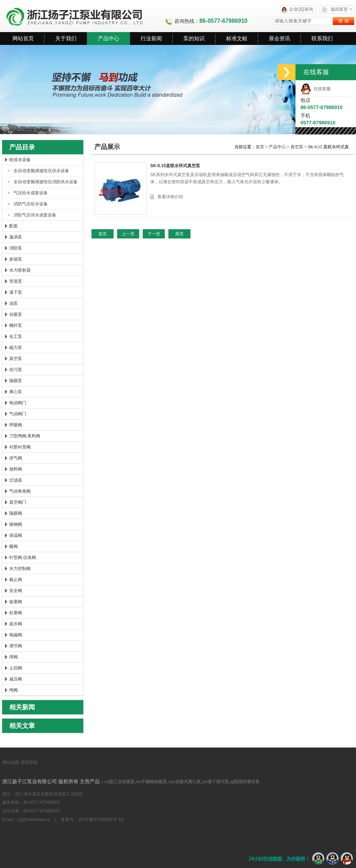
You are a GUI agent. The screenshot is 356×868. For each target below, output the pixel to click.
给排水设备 (20, 160)
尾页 (179, 234)
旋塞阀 (16, 602)
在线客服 (316, 89)
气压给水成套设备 (31, 193)
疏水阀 (16, 624)
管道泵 (16, 281)
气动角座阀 (20, 491)
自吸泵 (16, 314)
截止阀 (16, 580)
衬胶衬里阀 (20, 447)
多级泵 (16, 259)
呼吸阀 (16, 425)
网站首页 (23, 38)
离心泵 (16, 392)
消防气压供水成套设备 (35, 215)
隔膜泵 (16, 381)
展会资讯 (279, 38)
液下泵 (16, 292)
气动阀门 (18, 414)
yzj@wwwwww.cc (34, 820)
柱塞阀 (16, 613)
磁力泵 (16, 348)
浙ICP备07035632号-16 (101, 820)
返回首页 (341, 9)
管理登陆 (29, 762)
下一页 (154, 234)
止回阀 (16, 668)
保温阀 (16, 535)
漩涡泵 (16, 237)
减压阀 (16, 679)
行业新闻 (151, 38)
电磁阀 (16, 635)
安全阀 (16, 591)
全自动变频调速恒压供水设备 (41, 171)
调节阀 (16, 646)
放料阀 (16, 469)
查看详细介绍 (170, 197)
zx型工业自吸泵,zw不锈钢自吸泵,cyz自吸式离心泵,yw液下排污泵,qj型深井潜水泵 (182, 782)
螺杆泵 (16, 325)
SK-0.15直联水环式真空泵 (175, 166)
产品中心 (109, 38)
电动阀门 (18, 403)
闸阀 (14, 690)
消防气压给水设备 (31, 204)
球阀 (14, 657)
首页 (260, 147)
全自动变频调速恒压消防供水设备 (46, 182)
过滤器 (16, 480)
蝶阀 (14, 546)
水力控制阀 (20, 569)
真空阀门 (18, 502)
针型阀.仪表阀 (23, 558)
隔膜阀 (16, 513)
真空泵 (16, 359)
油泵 (14, 303)
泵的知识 (194, 38)
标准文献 (237, 38)
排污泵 (16, 370)
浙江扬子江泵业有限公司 (84, 16)
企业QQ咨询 (301, 9)
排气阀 (16, 458)
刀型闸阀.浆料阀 (25, 436)
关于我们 (66, 38)
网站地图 (11, 762)
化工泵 (16, 337)
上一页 (128, 234)
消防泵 (16, 248)
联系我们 (322, 38)
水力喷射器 (20, 270)
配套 (14, 226)
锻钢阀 (16, 524)
